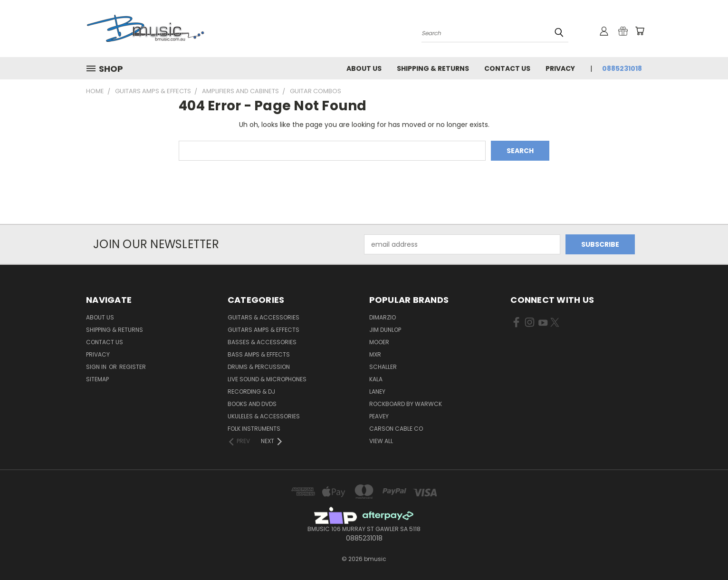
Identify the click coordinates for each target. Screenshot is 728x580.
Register (133, 367)
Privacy (560, 68)
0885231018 (622, 68)
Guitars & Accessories (263, 317)
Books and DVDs (252, 404)
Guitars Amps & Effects (263, 330)
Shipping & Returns (433, 68)
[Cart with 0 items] (640, 31)
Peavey (379, 416)
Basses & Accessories (262, 342)
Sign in (97, 367)
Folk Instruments (254, 429)
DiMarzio (383, 317)
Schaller (383, 367)
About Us (364, 68)
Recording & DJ (251, 391)
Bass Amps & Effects (259, 354)
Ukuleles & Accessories (264, 416)
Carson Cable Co (396, 429)
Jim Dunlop (385, 330)
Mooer (379, 342)
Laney (377, 391)
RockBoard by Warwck (406, 404)
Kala (376, 379)
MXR (375, 354)
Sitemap (97, 379)
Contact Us (507, 68)
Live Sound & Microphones (267, 379)
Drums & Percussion (259, 367)
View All (381, 441)
